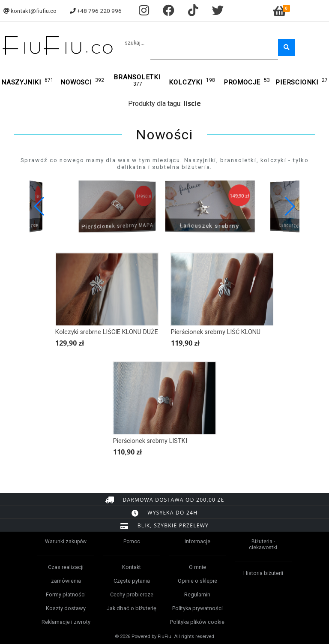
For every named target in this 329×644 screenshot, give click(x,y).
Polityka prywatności (197, 608)
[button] (289, 206)
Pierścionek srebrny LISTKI (150, 441)
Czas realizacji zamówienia (66, 574)
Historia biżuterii (263, 573)
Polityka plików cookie (197, 622)
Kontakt (132, 567)
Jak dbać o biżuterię (132, 608)
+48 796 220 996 (99, 11)
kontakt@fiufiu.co (34, 11)
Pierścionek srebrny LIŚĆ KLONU (216, 332)
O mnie (197, 567)
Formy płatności (66, 594)
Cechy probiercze (132, 594)
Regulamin (197, 594)
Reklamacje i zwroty (66, 622)
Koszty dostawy (66, 608)
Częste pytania (132, 581)
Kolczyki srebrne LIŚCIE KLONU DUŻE (107, 332)
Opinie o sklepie (197, 581)
